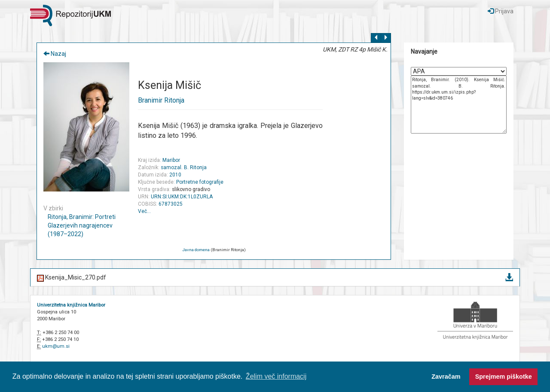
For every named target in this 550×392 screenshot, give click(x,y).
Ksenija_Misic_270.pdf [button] (275, 278)
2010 (175, 175)
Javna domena (196, 250)
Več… (144, 211)
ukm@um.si (56, 346)
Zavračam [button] (446, 377)
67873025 (171, 204)
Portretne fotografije (200, 182)
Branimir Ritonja (161, 100)
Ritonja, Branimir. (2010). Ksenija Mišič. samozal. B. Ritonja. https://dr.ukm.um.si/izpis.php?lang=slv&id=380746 (459, 105)
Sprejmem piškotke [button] (504, 377)
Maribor (171, 160)
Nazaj (55, 54)
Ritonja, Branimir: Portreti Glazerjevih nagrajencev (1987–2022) (82, 225)
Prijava (501, 11)
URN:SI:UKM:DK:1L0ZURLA (182, 197)
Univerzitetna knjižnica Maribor (71, 305)
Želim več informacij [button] (276, 376)
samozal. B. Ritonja (184, 167)
